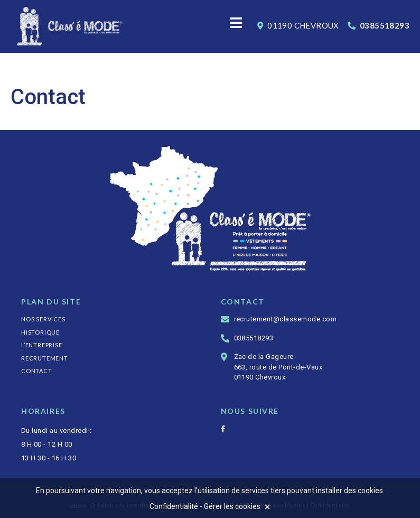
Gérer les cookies (232, 506)
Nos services (43, 319)
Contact (37, 371)
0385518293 (379, 25)
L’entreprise (42, 345)
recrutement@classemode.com (285, 319)
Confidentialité (174, 506)
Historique (40, 332)
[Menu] (236, 24)
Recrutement (45, 358)
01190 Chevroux (298, 25)
